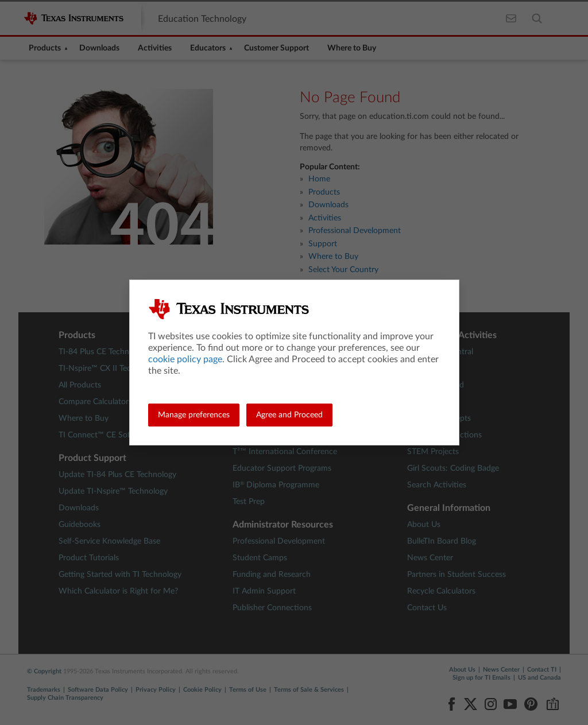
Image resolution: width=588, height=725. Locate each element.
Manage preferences (194, 415)
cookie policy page (185, 359)
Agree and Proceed (289, 415)
